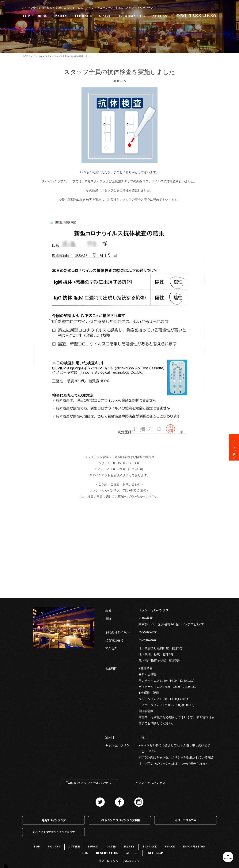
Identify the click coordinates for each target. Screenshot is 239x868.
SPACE (105, 16)
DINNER (74, 847)
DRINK (112, 847)
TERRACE (83, 16)
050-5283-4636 (148, 632)
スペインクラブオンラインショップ (54, 832)
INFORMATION (132, 16)
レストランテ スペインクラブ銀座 (120, 820)
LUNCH (93, 847)
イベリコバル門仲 (185, 820)
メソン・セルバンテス (150, 783)
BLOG (84, 853)
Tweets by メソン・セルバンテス (89, 783)
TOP (26, 16)
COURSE (54, 847)
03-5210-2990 (147, 640)
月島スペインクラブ (54, 820)
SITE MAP (156, 853)
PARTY (61, 16)
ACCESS (160, 16)
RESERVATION (107, 853)
